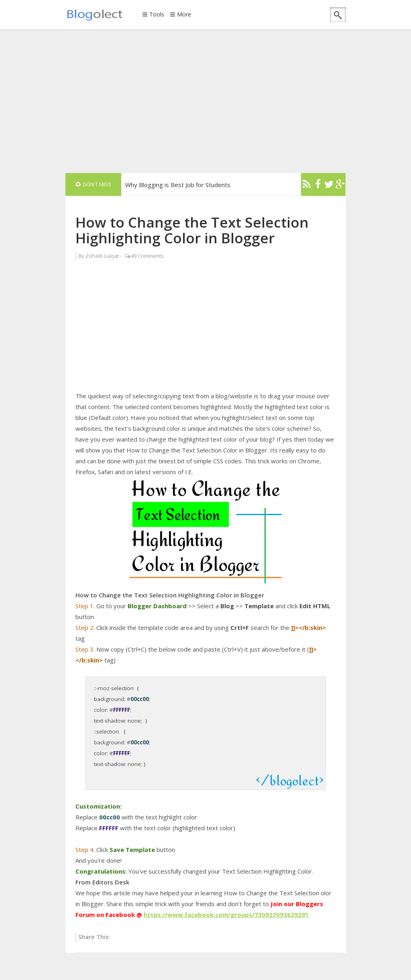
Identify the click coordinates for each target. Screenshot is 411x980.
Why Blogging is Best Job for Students (178, 185)
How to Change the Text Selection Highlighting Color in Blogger (192, 230)
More (184, 15)
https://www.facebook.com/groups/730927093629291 (226, 915)
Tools (157, 15)
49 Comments (147, 256)
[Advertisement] (238, 101)
